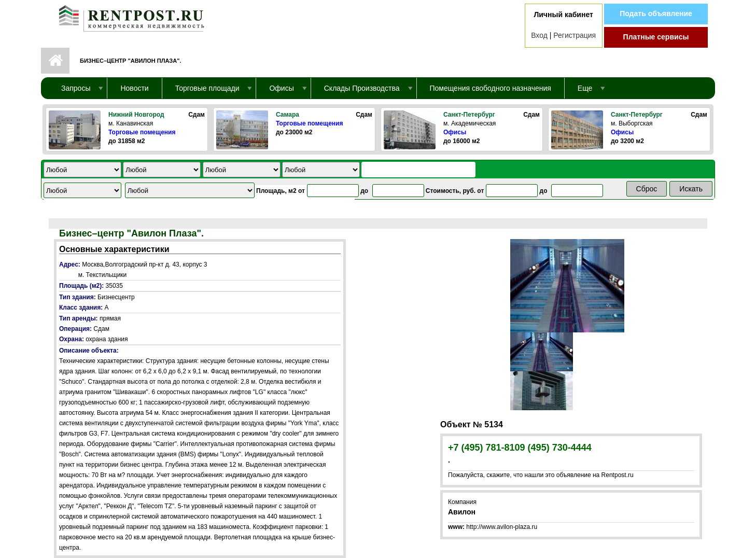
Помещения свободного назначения (491, 88)
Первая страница (55, 61)
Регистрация (575, 35)
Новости (134, 88)
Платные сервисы (656, 37)
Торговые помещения (142, 132)
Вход (539, 35)
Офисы (455, 132)
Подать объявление (656, 13)
